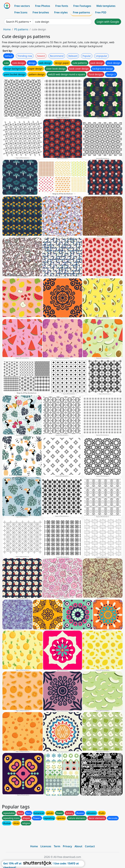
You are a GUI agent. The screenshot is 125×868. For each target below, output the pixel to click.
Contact (90, 846)
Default (9, 56)
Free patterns (81, 12)
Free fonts (62, 6)
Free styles (61, 12)
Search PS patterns (17, 22)
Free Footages (82, 6)
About (78, 846)
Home (7, 29)
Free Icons (21, 12)
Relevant (73, 56)
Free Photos (42, 6)
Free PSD (101, 12)
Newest (41, 56)
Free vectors (22, 6)
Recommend (57, 56)
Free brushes (41, 12)
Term (57, 846)
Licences (46, 846)
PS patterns (21, 29)
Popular (87, 56)
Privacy (67, 846)
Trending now (25, 56)
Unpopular (101, 56)
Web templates (106, 6)
